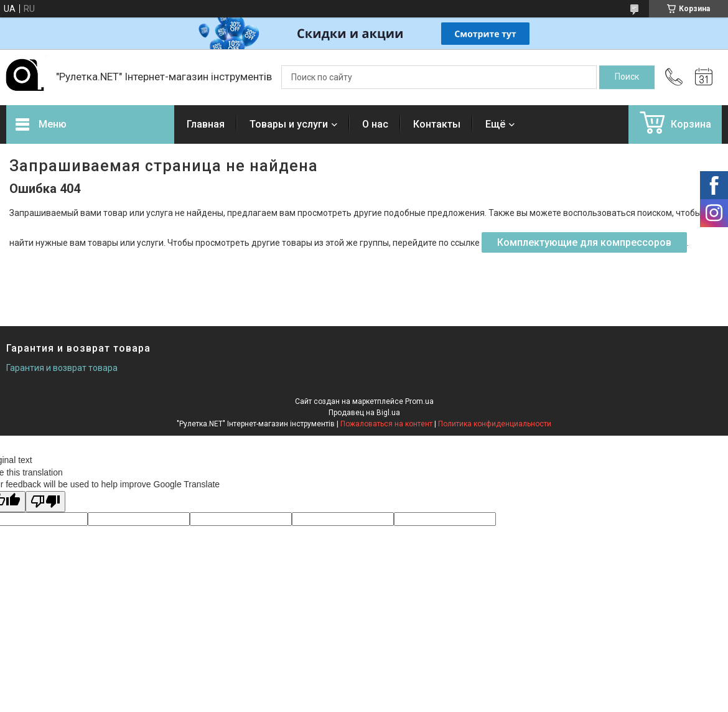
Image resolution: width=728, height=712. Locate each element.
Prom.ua (419, 401)
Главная (206, 124)
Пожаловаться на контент (386, 424)
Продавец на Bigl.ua (364, 413)
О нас (375, 124)
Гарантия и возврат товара (62, 368)
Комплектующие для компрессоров (584, 242)
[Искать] (627, 77)
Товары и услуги (289, 124)
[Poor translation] (45, 502)
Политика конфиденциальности (495, 424)
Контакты (437, 124)
